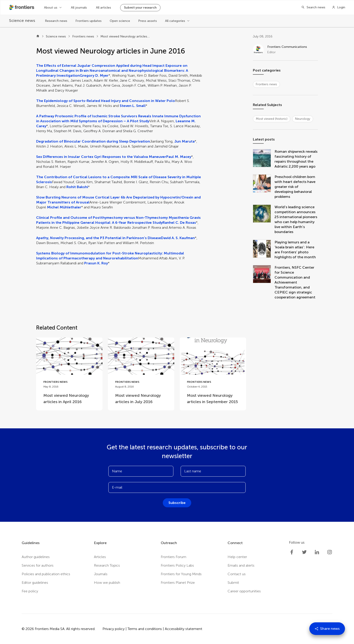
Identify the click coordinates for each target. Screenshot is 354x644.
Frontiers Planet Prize (178, 583)
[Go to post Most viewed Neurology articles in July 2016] (141, 374)
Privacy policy (114, 629)
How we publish (107, 583)
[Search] (312, 7)
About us (51, 8)
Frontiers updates (88, 21)
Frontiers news (83, 36)
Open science (120, 21)
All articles (104, 8)
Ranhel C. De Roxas (179, 223)
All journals (79, 8)
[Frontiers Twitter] (304, 552)
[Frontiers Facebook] (292, 552)
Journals (101, 574)
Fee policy (30, 591)
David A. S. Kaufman (178, 238)
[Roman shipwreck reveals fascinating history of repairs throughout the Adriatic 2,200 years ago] (264, 159)
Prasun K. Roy (96, 263)
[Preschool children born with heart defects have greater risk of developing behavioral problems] (264, 187)
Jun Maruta (184, 141)
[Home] (38, 37)
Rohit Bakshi (77, 187)
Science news (56, 36)
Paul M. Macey (179, 157)
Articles (100, 557)
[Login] (339, 7)
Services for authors (38, 565)
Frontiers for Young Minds (181, 574)
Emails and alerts (241, 565)
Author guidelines (36, 557)
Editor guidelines (35, 583)
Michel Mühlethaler (64, 207)
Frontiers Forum (174, 557)
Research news (56, 21)
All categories (175, 21)
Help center (237, 557)
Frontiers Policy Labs (177, 565)
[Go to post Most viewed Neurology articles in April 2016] (69, 374)
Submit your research (140, 8)
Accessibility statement (184, 629)
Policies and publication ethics (46, 574)
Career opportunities (244, 591)
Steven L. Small (133, 106)
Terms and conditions (145, 629)
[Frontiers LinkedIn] (317, 552)
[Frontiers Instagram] (330, 552)
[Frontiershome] (22, 7)
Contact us (237, 574)
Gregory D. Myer (94, 75)
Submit (233, 583)
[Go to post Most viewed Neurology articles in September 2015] (213, 374)
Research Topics (107, 565)
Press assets (148, 21)
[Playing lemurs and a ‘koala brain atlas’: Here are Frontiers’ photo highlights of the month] (264, 250)
